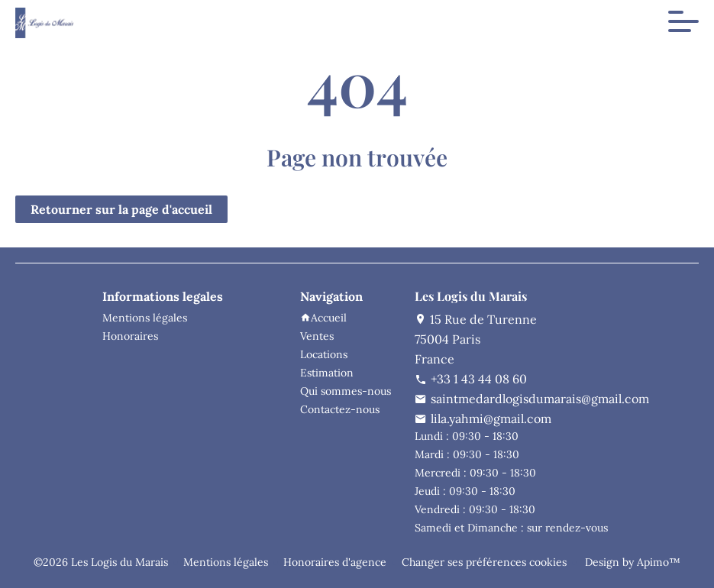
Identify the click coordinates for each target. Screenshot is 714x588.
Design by (631, 562)
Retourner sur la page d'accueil (121, 209)
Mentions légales (226, 562)
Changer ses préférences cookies (484, 562)
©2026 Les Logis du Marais (101, 562)
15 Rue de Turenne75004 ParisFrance (476, 339)
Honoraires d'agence (335, 562)
